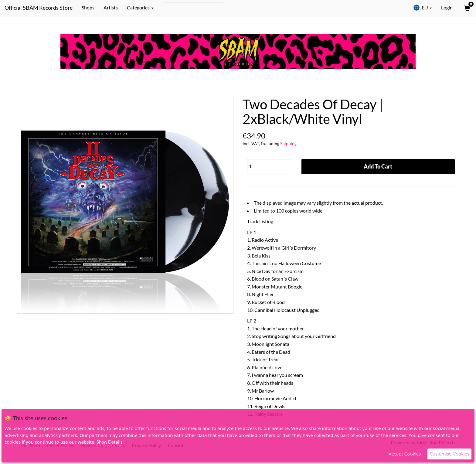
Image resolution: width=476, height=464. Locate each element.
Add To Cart (378, 166)
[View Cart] (467, 8)
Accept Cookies (405, 454)
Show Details (110, 442)
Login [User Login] (447, 7)
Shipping (288, 143)
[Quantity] (270, 166)
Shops (88, 7)
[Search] (193, 8)
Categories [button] (140, 7)
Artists (111, 7)
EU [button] (423, 8)
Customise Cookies (449, 454)
